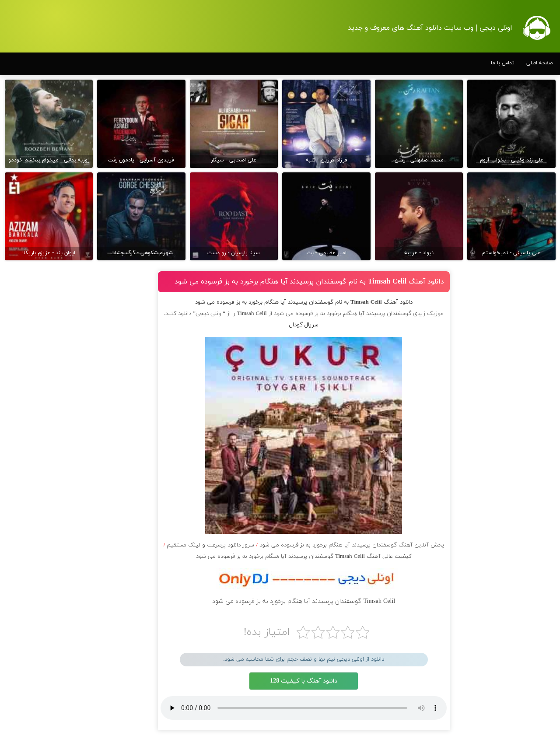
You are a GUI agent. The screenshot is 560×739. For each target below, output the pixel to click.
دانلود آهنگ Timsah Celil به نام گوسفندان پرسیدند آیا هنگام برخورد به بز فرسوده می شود (309, 282)
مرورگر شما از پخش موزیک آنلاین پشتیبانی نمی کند (304, 708)
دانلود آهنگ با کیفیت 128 (304, 681)
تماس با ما (503, 63)
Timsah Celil (252, 314)
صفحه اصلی (539, 63)
